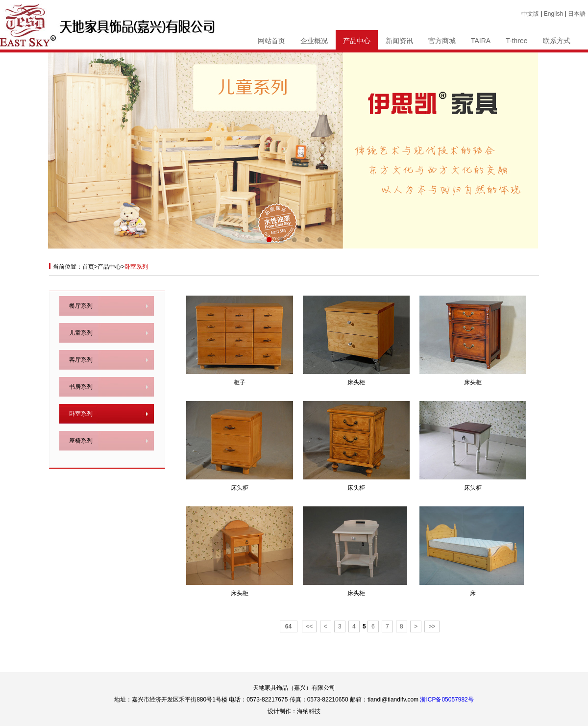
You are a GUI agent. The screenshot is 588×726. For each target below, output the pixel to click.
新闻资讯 (399, 41)
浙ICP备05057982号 (447, 700)
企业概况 (314, 41)
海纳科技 (309, 711)
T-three (516, 41)
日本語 (577, 14)
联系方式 (557, 41)
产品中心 (357, 41)
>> (432, 626)
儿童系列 (81, 333)
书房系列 (81, 387)
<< (309, 626)
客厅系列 (81, 360)
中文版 (530, 14)
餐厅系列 (81, 306)
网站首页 (271, 41)
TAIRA (481, 41)
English (553, 14)
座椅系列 (81, 441)
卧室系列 (81, 414)
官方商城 (442, 41)
